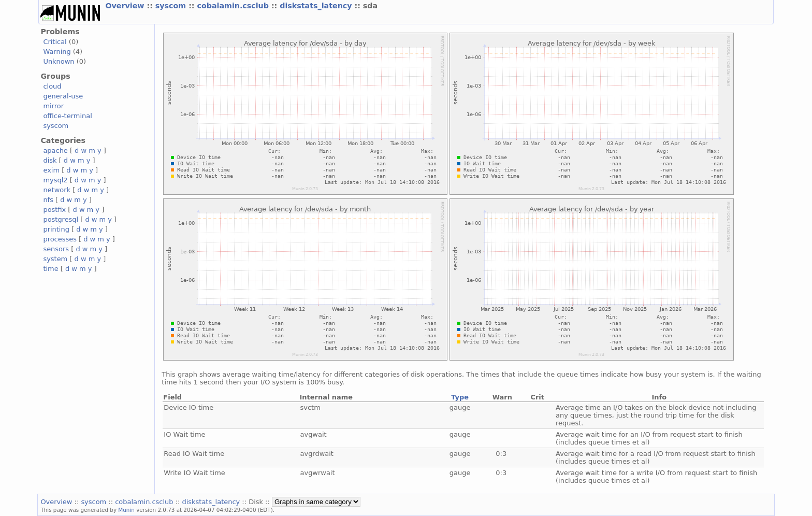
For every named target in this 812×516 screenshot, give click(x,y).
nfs (48, 200)
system (55, 259)
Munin (126, 510)
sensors (56, 249)
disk (50, 160)
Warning (57, 52)
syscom (172, 6)
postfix (54, 210)
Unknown (59, 61)
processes (60, 239)
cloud (52, 86)
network (57, 190)
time (50, 269)
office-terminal (67, 116)
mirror (53, 106)
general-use (63, 96)
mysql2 (55, 180)
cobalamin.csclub (234, 6)
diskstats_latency (317, 6)
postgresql (61, 219)
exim (51, 170)
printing (56, 229)
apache (55, 150)
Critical (55, 42)
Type (460, 397)
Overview (126, 6)
